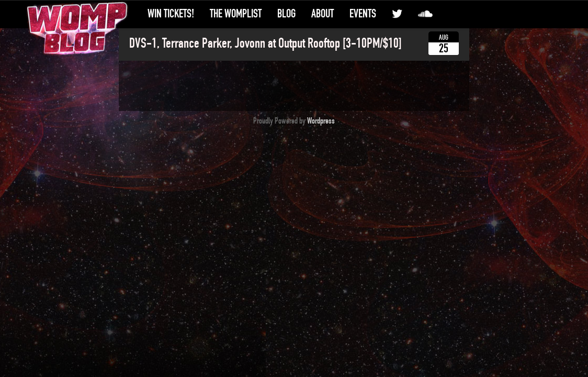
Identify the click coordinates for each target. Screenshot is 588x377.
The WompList (236, 14)
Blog (286, 14)
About (323, 14)
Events (363, 14)
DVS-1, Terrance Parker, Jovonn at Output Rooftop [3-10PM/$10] (265, 43)
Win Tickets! (171, 14)
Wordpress (321, 121)
